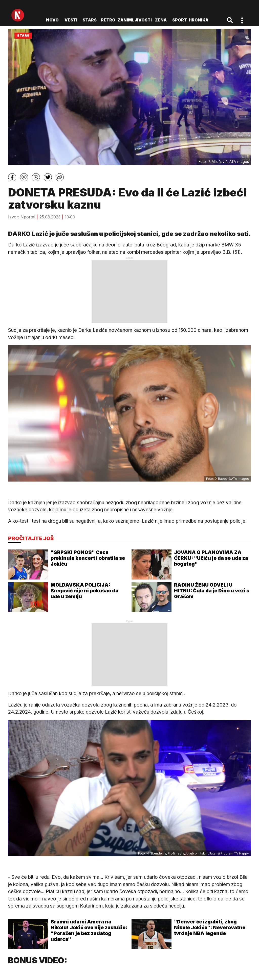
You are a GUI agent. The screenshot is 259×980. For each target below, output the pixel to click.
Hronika (199, 20)
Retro (108, 20)
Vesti (71, 20)
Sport (180, 20)
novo (52, 20)
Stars (90, 20)
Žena (161, 20)
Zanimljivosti (135, 20)
